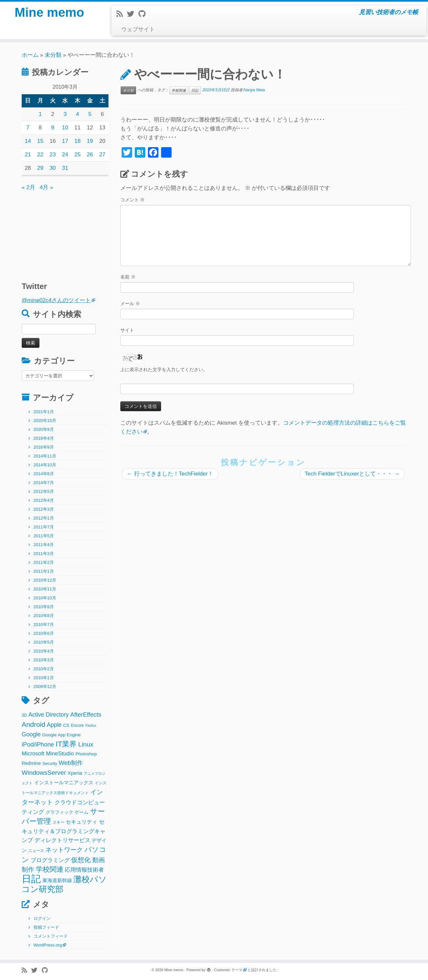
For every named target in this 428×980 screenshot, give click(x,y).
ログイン (42, 918)
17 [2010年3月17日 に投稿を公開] (65, 141)
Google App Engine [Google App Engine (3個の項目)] (61, 735)
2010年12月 (45, 580)
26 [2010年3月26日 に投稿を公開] (90, 155)
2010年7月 (44, 624)
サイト (127, 330)
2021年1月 (44, 412)
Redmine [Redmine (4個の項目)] (31, 763)
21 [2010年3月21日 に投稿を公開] (28, 155)
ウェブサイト (138, 29)
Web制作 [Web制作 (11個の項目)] (71, 763)
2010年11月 (45, 589)
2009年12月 (45, 687)
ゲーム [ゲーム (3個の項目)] (82, 812)
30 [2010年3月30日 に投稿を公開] (53, 168)
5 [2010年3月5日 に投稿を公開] (90, 114)
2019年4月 (44, 438)
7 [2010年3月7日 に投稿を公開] (28, 128)
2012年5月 (44, 491)
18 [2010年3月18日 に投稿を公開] (77, 141)
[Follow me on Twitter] (133, 14)
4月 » (47, 187)
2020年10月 (45, 421)
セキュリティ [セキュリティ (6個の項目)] (82, 822)
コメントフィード (51, 936)
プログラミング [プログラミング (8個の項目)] (50, 860)
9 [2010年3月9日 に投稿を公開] (53, 128)
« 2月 (28, 187)
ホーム (30, 55)
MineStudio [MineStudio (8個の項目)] (60, 754)
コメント (132, 200)
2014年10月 (45, 465)
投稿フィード (46, 927)
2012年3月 (44, 509)
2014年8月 (44, 474)
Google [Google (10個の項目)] (31, 734)
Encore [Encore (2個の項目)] (77, 725)
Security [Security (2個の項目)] (50, 764)
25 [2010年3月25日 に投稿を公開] (77, 155)
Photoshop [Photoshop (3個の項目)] (86, 754)
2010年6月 (44, 633)
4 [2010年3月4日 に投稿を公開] (77, 114)
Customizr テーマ (228, 970)
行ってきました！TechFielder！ (170, 474)
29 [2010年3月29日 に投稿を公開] (40, 168)
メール (130, 303)
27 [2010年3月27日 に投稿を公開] (102, 155)
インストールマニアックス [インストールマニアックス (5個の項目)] (64, 782)
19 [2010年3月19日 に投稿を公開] (90, 141)
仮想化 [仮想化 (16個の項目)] (81, 860)
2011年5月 (44, 536)
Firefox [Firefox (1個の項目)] (91, 725)
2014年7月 (44, 483)
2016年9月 (44, 447)
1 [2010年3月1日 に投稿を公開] (40, 114)
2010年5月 (44, 642)
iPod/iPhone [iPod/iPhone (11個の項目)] (38, 744)
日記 (195, 90)
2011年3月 (44, 554)
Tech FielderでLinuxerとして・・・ (352, 474)
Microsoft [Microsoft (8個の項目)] (33, 754)
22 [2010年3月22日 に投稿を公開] (40, 155)
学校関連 (179, 90)
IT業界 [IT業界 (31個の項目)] (66, 744)
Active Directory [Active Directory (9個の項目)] (49, 715)
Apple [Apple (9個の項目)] (54, 725)
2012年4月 (44, 500)
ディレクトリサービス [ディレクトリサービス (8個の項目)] (62, 840)
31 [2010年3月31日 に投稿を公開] (65, 168)
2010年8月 (44, 616)
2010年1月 (44, 678)
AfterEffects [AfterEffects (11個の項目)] (86, 714)
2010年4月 (44, 651)
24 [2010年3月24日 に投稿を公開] (65, 155)
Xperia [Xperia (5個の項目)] (75, 773)
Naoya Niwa (254, 90)
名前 (128, 277)
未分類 (53, 55)
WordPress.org (48, 945)
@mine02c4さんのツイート (56, 300)
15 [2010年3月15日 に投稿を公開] (40, 141)
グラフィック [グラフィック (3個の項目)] (59, 812)
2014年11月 (45, 456)
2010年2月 (44, 669)
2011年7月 (44, 527)
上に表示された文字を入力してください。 (164, 369)
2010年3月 (44, 660)
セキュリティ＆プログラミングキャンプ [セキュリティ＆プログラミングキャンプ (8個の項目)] (64, 831)
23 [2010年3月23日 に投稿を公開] (53, 155)
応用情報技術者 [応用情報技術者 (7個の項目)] (84, 870)
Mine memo (49, 13)
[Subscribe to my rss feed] (122, 14)
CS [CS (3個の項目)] (66, 725)
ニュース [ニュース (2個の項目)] (36, 851)
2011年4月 (44, 545)
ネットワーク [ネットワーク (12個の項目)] (64, 850)
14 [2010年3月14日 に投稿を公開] (28, 141)
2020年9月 (44, 429)
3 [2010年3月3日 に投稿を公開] (65, 114)
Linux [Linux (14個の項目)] (86, 744)
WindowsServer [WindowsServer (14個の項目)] (44, 773)
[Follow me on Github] (144, 14)
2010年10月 (45, 598)
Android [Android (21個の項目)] (34, 724)
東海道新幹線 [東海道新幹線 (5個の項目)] (57, 880)
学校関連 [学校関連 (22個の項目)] (50, 869)
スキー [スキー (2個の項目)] (59, 822)
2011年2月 (44, 562)
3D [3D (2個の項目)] (24, 715)
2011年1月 (44, 571)
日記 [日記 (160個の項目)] (31, 879)
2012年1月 (44, 518)
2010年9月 (44, 607)
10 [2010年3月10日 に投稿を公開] (65, 128)
